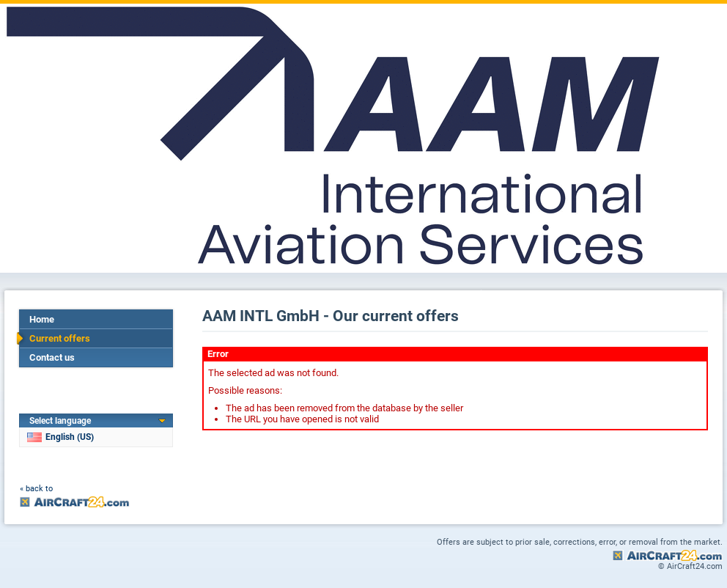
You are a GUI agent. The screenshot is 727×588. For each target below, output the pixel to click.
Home (42, 319)
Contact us (52, 357)
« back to (36, 489)
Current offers (60, 338)
